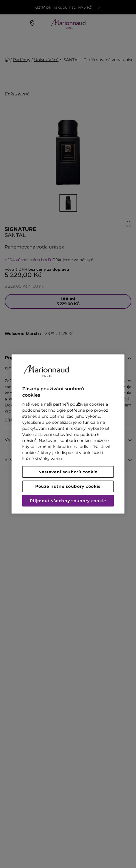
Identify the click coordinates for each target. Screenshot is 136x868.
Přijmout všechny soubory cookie (68, 501)
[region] (68, 434)
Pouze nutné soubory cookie (68, 486)
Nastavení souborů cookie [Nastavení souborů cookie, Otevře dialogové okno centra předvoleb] (68, 472)
